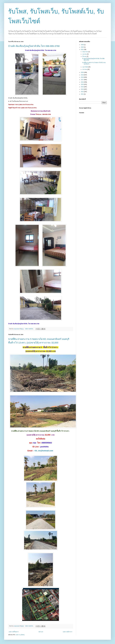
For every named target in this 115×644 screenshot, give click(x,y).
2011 (83, 94)
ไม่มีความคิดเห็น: (29, 329)
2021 (83, 50)
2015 (83, 84)
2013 (83, 89)
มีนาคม (85, 56)
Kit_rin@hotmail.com (44, 451)
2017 (83, 80)
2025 (83, 45)
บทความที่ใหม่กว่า (14, 632)
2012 (83, 92)
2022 (83, 47)
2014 (83, 87)
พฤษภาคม (85, 52)
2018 (83, 77)
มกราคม (85, 69)
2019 (83, 75)
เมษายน (85, 54)
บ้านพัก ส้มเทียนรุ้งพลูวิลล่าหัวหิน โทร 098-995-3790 (34, 46)
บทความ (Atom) (20, 635)
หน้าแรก (41, 632)
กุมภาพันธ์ (85, 67)
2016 (83, 82)
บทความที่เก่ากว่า (68, 632)
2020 (83, 72)
